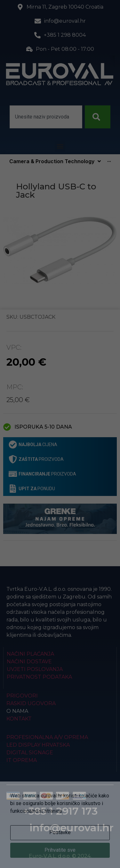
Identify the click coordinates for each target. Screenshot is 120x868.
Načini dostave (29, 662)
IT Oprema (22, 760)
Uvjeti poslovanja (35, 669)
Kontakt (19, 719)
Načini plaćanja (30, 654)
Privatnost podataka (39, 677)
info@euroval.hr (72, 828)
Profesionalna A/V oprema (47, 737)
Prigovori (22, 696)
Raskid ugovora (31, 703)
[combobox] (46, 117)
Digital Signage (30, 753)
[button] (60, 146)
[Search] (98, 117)
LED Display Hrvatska (38, 745)
